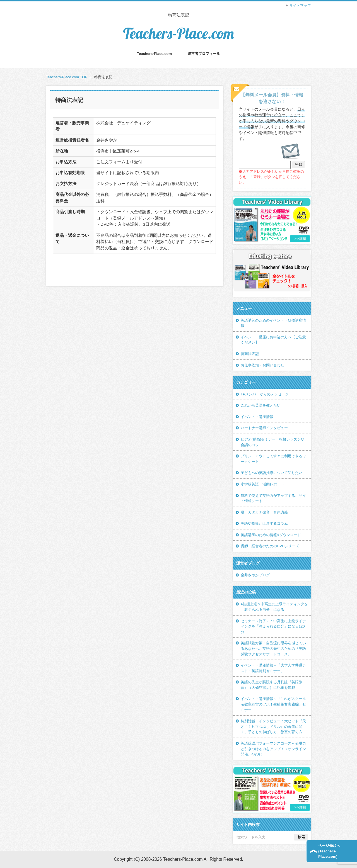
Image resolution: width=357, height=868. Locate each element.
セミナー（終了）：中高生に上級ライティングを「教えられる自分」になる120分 (273, 626)
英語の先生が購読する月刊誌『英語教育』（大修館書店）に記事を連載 (272, 685)
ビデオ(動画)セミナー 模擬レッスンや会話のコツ (273, 442)
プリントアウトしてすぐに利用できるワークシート (273, 459)
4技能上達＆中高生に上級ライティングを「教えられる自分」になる (274, 607)
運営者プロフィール (204, 54)
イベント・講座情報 (257, 417)
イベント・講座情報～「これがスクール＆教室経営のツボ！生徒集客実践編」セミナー (273, 704)
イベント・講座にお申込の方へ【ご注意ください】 (273, 340)
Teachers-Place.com (178, 33)
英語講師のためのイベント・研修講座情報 (273, 323)
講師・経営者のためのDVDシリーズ (270, 546)
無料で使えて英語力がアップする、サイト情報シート (273, 498)
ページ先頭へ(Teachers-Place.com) (329, 851)
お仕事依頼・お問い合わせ (262, 365)
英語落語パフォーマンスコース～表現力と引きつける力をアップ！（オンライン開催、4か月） (273, 749)
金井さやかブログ (255, 575)
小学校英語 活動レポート (262, 484)
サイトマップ (300, 5)
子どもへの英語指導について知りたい (272, 473)
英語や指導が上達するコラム (264, 523)
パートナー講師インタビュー (264, 428)
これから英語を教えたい (261, 405)
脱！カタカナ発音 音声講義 (264, 512)
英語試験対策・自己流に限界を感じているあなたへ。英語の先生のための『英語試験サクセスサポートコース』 (273, 648)
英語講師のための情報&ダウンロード (271, 535)
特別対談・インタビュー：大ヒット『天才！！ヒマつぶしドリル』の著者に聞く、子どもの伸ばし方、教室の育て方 (273, 726)
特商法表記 (250, 354)
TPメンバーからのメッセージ (265, 394)
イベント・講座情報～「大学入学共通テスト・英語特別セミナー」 (273, 668)
